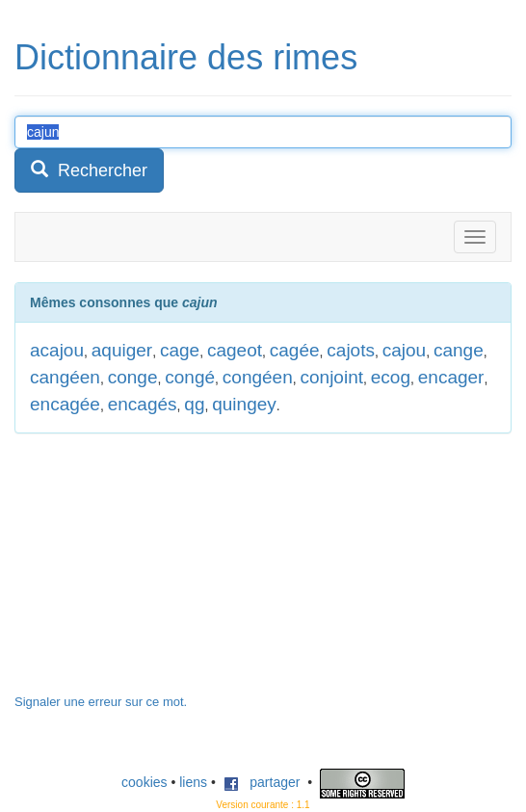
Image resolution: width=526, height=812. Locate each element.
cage (180, 350)
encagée (65, 404)
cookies (144, 782)
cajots (351, 350)
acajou (57, 350)
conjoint (332, 377)
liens (193, 782)
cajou (404, 350)
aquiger (122, 350)
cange (459, 350)
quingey (244, 404)
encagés (143, 404)
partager (262, 782)
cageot (235, 350)
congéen (258, 377)
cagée (295, 350)
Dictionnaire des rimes (186, 57)
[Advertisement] (159, 573)
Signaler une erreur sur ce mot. (101, 702)
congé (190, 377)
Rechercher (89, 170)
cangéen (65, 377)
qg (194, 404)
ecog (391, 377)
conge (133, 377)
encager (451, 377)
